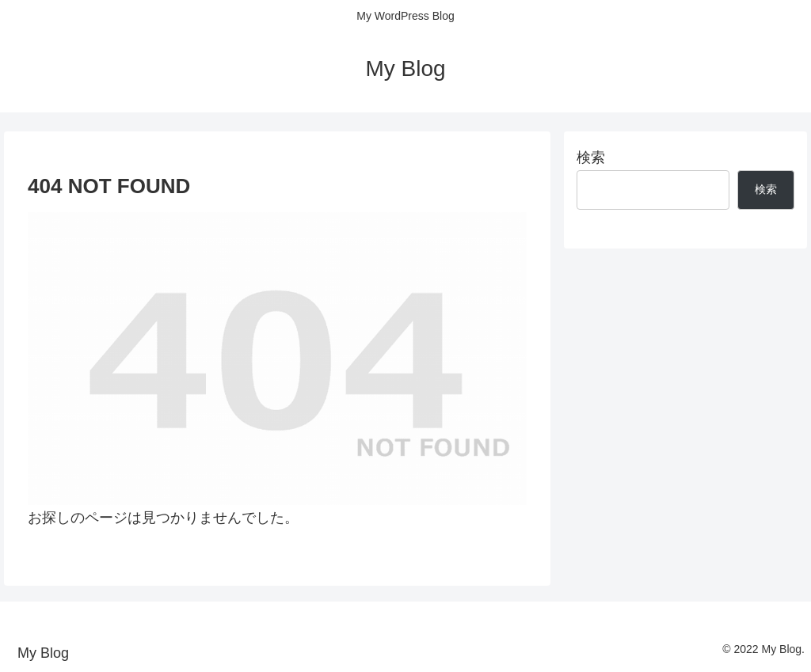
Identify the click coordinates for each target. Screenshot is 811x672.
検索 (591, 158)
